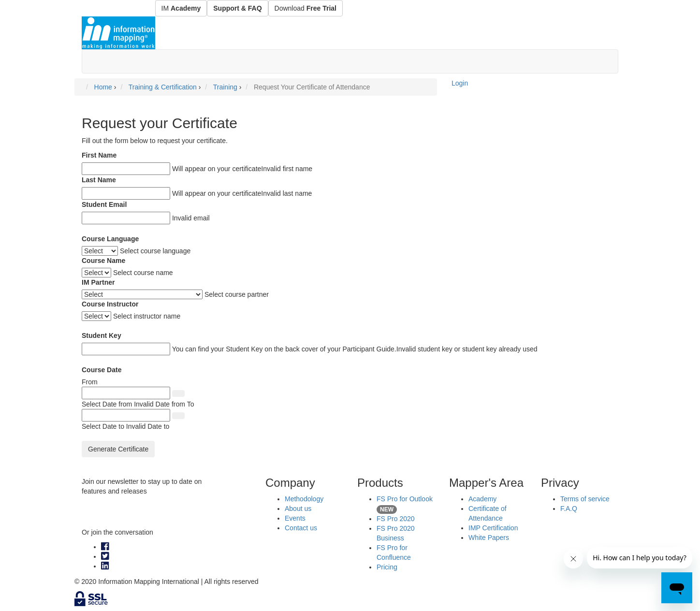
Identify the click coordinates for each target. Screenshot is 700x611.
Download (306, 8)
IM (181, 8)
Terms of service (585, 499)
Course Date (102, 370)
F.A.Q (569, 509)
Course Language (110, 239)
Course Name (103, 261)
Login (460, 83)
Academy (482, 499)
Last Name (99, 180)
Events (295, 518)
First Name (99, 155)
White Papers (489, 538)
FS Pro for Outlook (405, 499)
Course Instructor (110, 304)
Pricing (387, 567)
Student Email (104, 204)
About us (298, 509)
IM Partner (98, 282)
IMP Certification (493, 528)
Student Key (102, 335)
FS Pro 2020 (396, 519)
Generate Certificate (118, 449)
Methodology (304, 499)
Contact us (301, 528)
